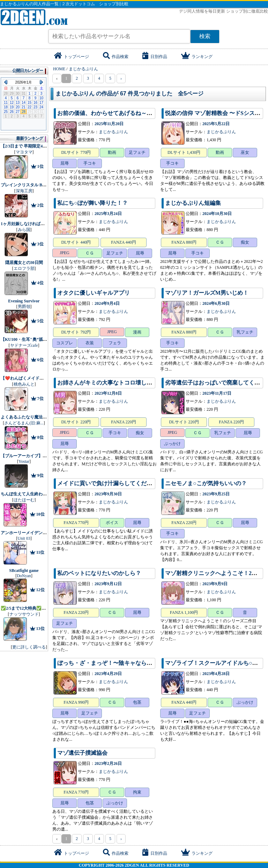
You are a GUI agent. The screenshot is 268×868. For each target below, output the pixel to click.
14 (24, 103)
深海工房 (24, 191)
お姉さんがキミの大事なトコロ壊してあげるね (116, 383)
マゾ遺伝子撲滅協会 (82, 753)
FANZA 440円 (123, 242)
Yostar (24, 461)
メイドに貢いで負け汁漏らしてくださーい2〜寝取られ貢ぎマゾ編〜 (142, 483)
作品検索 (116, 57)
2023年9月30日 (108, 494)
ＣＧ (90, 253)
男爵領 (24, 307)
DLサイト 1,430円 (184, 152)
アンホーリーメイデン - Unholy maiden (37, 533)
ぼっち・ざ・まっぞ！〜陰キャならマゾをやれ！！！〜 (127, 663)
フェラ (115, 343)
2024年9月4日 (107, 303)
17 (41, 103)
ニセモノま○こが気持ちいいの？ (206, 483)
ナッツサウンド (24, 614)
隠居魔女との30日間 (24, 263)
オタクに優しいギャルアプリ (94, 293)
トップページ (72, 57)
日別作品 (155, 57)
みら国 (24, 230)
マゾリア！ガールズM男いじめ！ (207, 293)
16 (35, 103)
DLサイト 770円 (76, 152)
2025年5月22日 (216, 124)
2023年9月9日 (215, 584)
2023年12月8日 (108, 393)
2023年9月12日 (108, 584)
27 (18, 112)
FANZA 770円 (76, 523)
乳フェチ (245, 332)
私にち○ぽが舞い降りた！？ (92, 203)
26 (12, 112)
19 (12, 107)
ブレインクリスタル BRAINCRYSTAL (37, 185)
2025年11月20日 (109, 124)
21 (24, 107)
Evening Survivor (24, 301)
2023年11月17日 (217, 393)
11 (6, 103)
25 (6, 112)
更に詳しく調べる (29, 647)
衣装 (90, 343)
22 (29, 107)
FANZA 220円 (123, 422)
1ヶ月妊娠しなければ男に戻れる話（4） (38, 224)
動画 (112, 152)
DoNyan (24, 576)
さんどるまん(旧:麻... (24, 423)
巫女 (245, 152)
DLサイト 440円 (76, 242)
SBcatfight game (24, 571)
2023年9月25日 (216, 494)
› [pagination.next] (121, 78)
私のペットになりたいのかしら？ (99, 573)
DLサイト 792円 (76, 332)
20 (18, 107)
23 (35, 107)
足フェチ (137, 152)
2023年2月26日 (108, 763)
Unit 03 (24, 538)
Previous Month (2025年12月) (6, 82)
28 (24, 112)
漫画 (137, 332)
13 (18, 103)
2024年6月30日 (216, 303)
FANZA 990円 (76, 702)
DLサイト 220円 (76, 422)
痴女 (245, 242)
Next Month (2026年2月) (41, 82)
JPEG (64, 253)
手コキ (90, 163)
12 (12, 103)
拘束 (137, 792)
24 (41, 107)
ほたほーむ (24, 500)
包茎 (137, 702)
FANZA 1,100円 (184, 612)
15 (29, 103)
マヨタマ (24, 152)
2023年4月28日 (216, 674)
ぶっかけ (172, 444)
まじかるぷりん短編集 (193, 203)
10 (41, 98)
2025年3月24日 (108, 214)
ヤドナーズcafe (24, 345)
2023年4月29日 (108, 674)
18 (6, 107)
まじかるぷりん (113, 132)
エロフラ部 (24, 268)
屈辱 (65, 163)
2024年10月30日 (217, 214)
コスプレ (65, 343)
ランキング (197, 57)
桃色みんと (24, 384)
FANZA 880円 (184, 242)
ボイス (112, 523)
